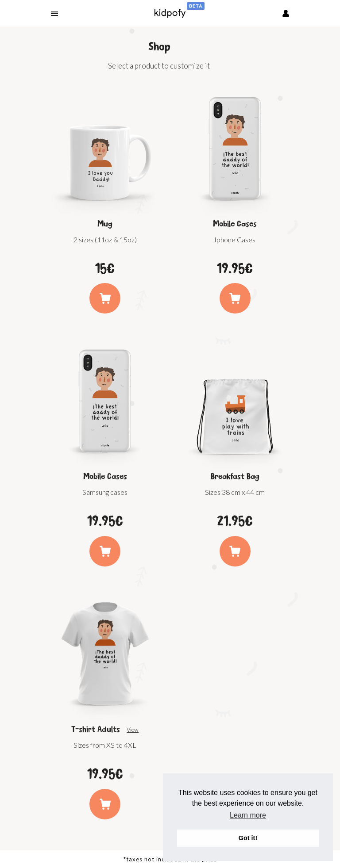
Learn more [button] (248, 815)
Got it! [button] (248, 838)
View (133, 734)
